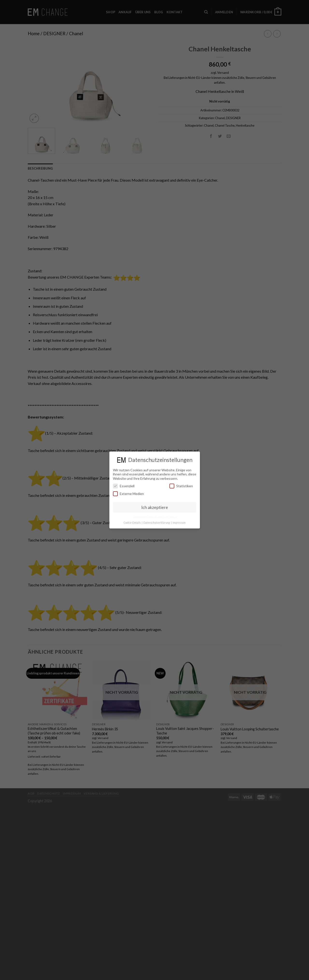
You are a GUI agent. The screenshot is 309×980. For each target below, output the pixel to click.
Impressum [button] (179, 523)
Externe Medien (128, 494)
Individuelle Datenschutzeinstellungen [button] (155, 517)
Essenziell (124, 486)
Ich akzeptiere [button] (155, 507)
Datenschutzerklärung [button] (157, 523)
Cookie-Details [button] (132, 523)
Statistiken (181, 486)
